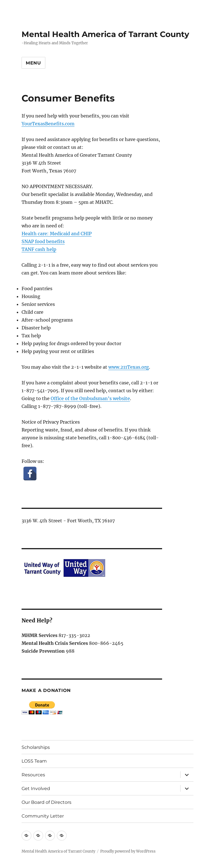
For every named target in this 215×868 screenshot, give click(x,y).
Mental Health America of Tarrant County (105, 34)
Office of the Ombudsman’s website (90, 398)
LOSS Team (34, 761)
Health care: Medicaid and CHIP (57, 234)
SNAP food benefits (43, 241)
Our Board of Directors (46, 802)
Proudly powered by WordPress (128, 851)
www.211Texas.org (129, 367)
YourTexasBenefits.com (48, 124)
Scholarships (36, 747)
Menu (33, 63)
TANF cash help (39, 249)
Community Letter (43, 816)
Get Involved (36, 789)
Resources (33, 775)
